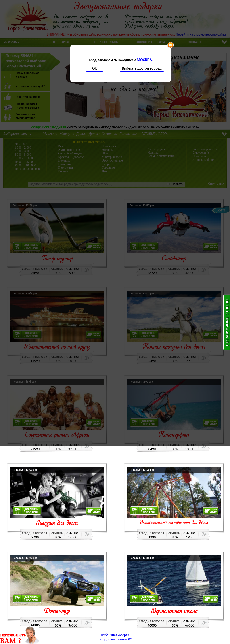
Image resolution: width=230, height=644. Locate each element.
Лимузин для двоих (57, 523)
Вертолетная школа (174, 611)
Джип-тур (57, 611)
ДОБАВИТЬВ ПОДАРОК (31, 511)
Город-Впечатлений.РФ (115, 639)
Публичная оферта (115, 635)
